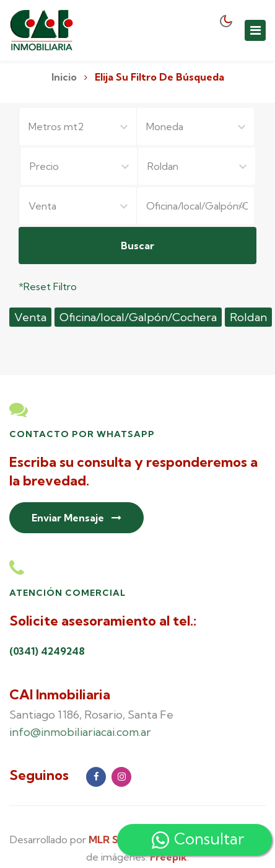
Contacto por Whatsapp (82, 434)
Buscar (137, 246)
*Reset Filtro (48, 286)
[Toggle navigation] (255, 30)
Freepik (168, 857)
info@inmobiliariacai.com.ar (80, 732)
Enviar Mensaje (76, 518)
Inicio (64, 77)
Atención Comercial (68, 593)
